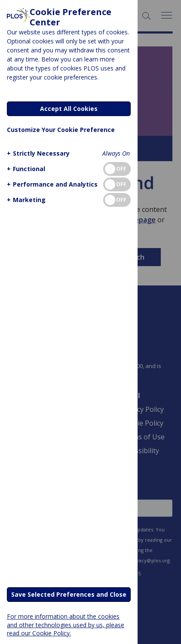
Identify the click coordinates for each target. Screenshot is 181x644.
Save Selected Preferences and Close (69, 594)
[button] (37, 153)
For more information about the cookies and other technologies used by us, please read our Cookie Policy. (66, 624)
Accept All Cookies (69, 109)
